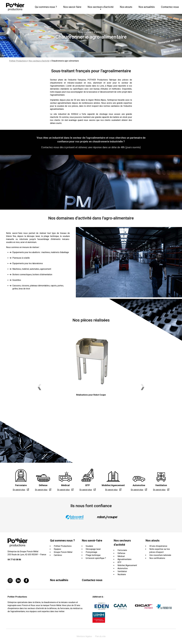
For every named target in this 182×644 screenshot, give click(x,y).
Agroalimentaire (124, 559)
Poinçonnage (91, 552)
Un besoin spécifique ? (96, 558)
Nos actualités (147, 7)
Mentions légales (84, 636)
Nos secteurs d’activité (39, 61)
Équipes (57, 549)
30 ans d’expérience (158, 546)
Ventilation (122, 571)
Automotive (123, 568)
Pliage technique (93, 555)
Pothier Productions (18, 61)
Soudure (89, 546)
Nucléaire (122, 574)
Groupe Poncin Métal (63, 552)
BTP (119, 562)
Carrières (58, 555)
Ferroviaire (122, 550)
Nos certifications (157, 558)
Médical (121, 556)
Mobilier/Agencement (127, 565)
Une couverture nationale (160, 555)
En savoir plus (19, 490)
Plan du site (100, 636)
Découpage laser (93, 549)
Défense (121, 553)
